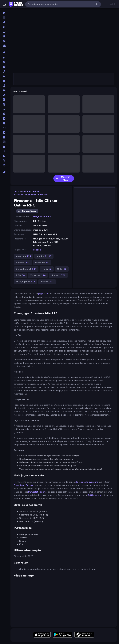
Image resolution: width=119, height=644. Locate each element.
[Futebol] (4, 128)
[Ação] (4, 53)
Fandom (37, 250)
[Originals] (4, 36)
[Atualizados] (4, 32)
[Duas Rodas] (4, 109)
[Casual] (4, 86)
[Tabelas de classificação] (4, 46)
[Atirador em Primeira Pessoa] (4, 57)
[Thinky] (4, 161)
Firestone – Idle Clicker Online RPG (31, 195)
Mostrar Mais (63, 178)
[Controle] (4, 90)
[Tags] (4, 172)
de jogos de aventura (87, 482)
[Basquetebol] (4, 67)
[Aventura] (4, 62)
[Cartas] (4, 81)
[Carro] (4, 76)
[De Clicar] (4, 95)
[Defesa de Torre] (4, 100)
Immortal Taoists (37, 492)
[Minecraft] (4, 142)
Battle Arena (94, 495)
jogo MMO (44, 294)
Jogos (17, 191)
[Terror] (4, 156)
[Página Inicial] (4, 13)
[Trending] (4, 27)
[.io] (4, 132)
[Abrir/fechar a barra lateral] (4, 4)
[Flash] (4, 118)
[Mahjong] (4, 137)
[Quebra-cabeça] (4, 147)
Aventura (26, 191)
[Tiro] (4, 165)
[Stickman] (4, 151)
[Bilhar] (4, 71)
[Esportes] (4, 114)
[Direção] (4, 104)
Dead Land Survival (24, 485)
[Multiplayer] (4, 41)
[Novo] (4, 22)
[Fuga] (4, 123)
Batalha (35, 191)
